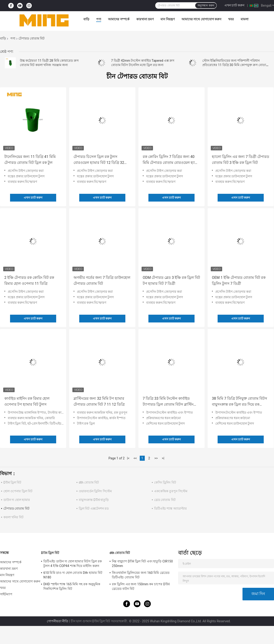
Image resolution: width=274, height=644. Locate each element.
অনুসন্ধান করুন (206, 5)
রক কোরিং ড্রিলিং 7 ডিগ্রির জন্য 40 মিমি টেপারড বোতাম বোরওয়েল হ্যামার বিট (171, 160)
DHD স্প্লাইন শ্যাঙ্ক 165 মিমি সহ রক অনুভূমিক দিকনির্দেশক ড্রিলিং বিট (72, 586)
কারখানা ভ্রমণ (145, 19)
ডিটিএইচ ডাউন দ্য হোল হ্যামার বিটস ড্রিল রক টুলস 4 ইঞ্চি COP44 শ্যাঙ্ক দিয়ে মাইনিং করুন (73, 564)
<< (135, 458)
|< (128, 458)
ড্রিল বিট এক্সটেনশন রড (94, 508)
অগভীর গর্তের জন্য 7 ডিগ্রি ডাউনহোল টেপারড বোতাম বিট (102, 281)
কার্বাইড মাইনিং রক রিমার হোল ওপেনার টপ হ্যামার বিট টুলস (27, 401)
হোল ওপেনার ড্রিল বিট (18, 491)
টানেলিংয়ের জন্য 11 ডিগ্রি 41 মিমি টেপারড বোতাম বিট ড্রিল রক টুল (30, 160)
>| (163, 458)
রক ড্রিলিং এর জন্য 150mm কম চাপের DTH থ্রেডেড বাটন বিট (141, 586)
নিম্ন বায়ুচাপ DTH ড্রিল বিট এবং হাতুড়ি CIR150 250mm (142, 564)
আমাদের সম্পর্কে (119, 19)
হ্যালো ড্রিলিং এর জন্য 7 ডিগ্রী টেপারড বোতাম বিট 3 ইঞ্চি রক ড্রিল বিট (241, 160)
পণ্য (99, 19)
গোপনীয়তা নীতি (58, 621)
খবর (231, 19)
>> (156, 458)
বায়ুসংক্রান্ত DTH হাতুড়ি (94, 500)
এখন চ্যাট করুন (234, 5)
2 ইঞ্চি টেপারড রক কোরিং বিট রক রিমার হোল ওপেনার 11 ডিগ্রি (29, 281)
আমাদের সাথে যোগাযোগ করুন (201, 19)
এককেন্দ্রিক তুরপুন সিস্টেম (171, 491)
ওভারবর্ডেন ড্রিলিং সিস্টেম (95, 491)
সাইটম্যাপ (6, 594)
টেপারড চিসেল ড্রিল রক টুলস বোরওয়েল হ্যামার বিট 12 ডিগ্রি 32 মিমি (99, 160)
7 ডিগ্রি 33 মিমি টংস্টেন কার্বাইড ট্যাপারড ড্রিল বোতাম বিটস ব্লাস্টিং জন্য (168, 402)
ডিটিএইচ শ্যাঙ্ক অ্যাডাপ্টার (170, 508)
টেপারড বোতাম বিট (16, 508)
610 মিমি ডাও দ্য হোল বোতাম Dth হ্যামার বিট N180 (73, 575)
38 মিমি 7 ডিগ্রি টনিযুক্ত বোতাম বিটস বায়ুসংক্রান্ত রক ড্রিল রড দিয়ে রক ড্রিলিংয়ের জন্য (240, 402)
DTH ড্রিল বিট (12, 482)
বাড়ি (86, 19)
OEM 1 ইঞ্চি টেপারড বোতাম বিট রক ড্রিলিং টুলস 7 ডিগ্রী (239, 281)
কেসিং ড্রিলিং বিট (165, 482)
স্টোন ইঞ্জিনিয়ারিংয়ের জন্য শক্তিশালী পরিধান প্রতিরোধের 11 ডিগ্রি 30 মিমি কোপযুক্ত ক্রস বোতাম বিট (235, 65)
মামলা (245, 19)
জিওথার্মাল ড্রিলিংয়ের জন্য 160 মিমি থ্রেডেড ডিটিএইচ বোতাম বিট (141, 575)
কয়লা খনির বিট (13, 517)
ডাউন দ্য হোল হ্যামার (17, 500)
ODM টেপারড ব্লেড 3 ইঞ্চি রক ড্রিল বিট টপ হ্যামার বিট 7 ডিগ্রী (171, 281)
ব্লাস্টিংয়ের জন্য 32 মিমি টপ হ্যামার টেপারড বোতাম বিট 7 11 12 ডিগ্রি (99, 401)
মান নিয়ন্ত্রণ (167, 19)
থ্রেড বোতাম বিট (165, 500)
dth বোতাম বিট (89, 482)
